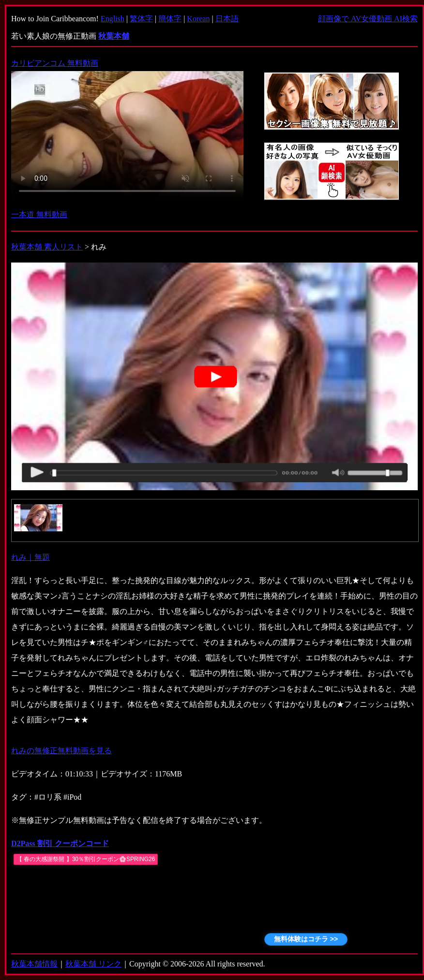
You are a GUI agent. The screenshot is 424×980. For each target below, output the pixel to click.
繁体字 (141, 19)
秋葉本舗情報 (34, 964)
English (113, 19)
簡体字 (170, 19)
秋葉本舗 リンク (93, 964)
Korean (198, 19)
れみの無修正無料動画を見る (61, 751)
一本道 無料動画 (39, 214)
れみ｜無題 (30, 557)
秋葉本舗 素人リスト (47, 247)
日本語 (227, 19)
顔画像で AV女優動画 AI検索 (368, 19)
